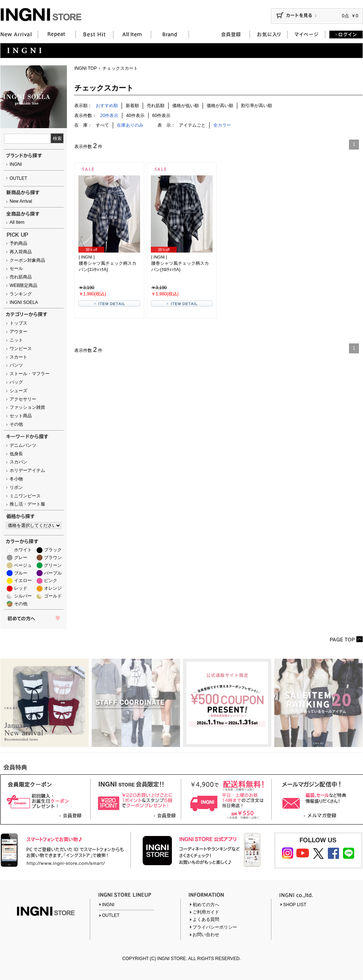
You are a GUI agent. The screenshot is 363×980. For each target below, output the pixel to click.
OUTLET (18, 178)
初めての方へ (206, 905)
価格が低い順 (186, 106)
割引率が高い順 (257, 106)
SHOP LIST (295, 905)
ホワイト (23, 550)
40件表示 (135, 116)
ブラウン (53, 558)
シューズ (18, 391)
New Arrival (21, 201)
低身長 (16, 454)
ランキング (21, 294)
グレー (21, 558)
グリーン (53, 565)
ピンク (51, 580)
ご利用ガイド (206, 912)
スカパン (18, 462)
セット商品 (21, 416)
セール (16, 268)
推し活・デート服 (27, 504)
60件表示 (161, 116)
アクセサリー (23, 399)
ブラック (53, 550)
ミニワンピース (25, 496)
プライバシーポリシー (215, 927)
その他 (16, 424)
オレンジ (53, 588)
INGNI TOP (86, 68)
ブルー (21, 573)
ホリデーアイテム (27, 470)
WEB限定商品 (23, 285)
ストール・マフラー (30, 374)
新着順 (132, 106)
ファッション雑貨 (27, 407)
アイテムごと (192, 125)
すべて (102, 125)
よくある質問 (206, 919)
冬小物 (16, 479)
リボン (16, 487)
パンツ (16, 365)
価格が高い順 (220, 106)
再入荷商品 (21, 252)
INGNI (16, 164)
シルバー (23, 596)
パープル (53, 573)
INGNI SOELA (24, 302)
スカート (18, 357)
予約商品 (18, 243)
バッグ (16, 382)
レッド (21, 588)
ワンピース (21, 349)
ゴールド (53, 596)
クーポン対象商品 (27, 260)
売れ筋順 (156, 106)
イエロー (23, 580)
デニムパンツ (23, 445)
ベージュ (23, 565)
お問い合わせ (206, 935)
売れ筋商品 (21, 277)
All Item (17, 222)
